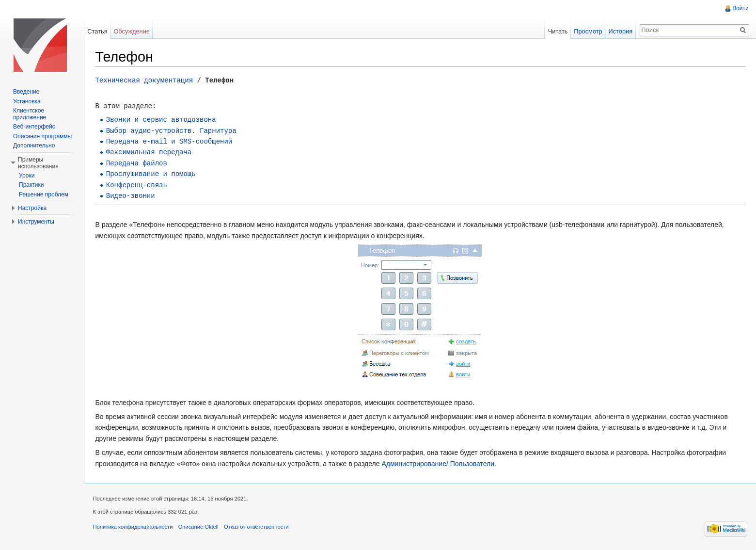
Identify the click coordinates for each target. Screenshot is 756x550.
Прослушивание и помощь (153, 174)
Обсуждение (133, 31)
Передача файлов (139, 163)
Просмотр (587, 31)
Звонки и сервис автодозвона (163, 120)
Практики (31, 185)
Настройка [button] (32, 208)
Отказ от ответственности (259, 528)
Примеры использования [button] (38, 163)
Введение (26, 92)
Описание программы (42, 136)
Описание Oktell (200, 528)
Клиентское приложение (30, 114)
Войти (740, 8)
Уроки (27, 176)
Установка (27, 101)
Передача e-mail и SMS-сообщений (171, 141)
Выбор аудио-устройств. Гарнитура (173, 130)
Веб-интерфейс (34, 127)
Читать (557, 31)
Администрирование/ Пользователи (440, 463)
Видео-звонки (133, 196)
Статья (99, 31)
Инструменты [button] (36, 222)
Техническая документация (146, 80)
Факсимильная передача (151, 152)
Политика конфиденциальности (135, 528)
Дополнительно (34, 146)
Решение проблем (44, 194)
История (620, 31)
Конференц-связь (139, 185)
